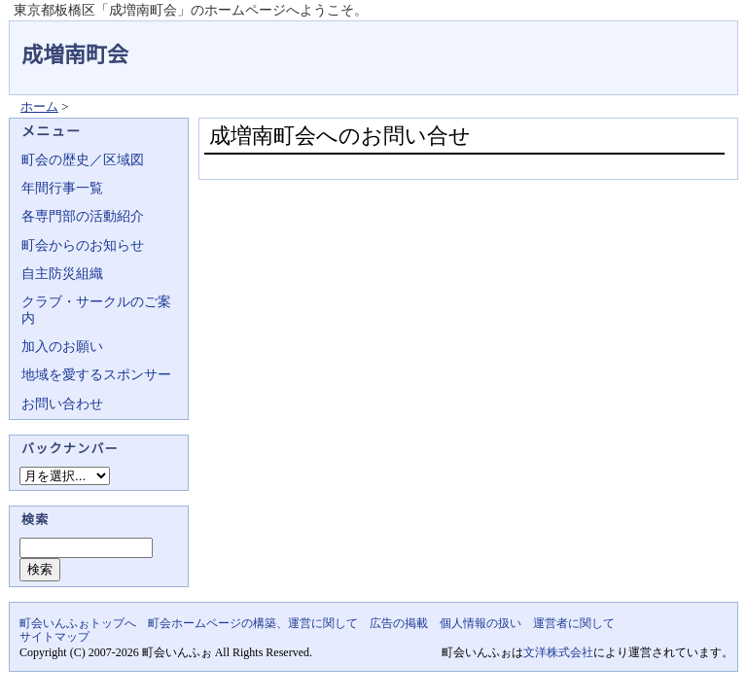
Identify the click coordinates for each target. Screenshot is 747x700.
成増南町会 (75, 55)
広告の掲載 (399, 623)
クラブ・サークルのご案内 (96, 310)
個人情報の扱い (480, 623)
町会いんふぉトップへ (78, 623)
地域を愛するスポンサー (96, 375)
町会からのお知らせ (83, 245)
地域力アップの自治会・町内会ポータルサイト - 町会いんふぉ (665, 43)
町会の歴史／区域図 (83, 160)
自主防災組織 (62, 274)
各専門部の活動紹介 (83, 216)
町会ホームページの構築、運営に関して (253, 623)
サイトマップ (54, 637)
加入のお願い (62, 347)
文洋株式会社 (558, 652)
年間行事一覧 (62, 188)
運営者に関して (574, 623)
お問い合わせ (62, 404)
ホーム (39, 106)
